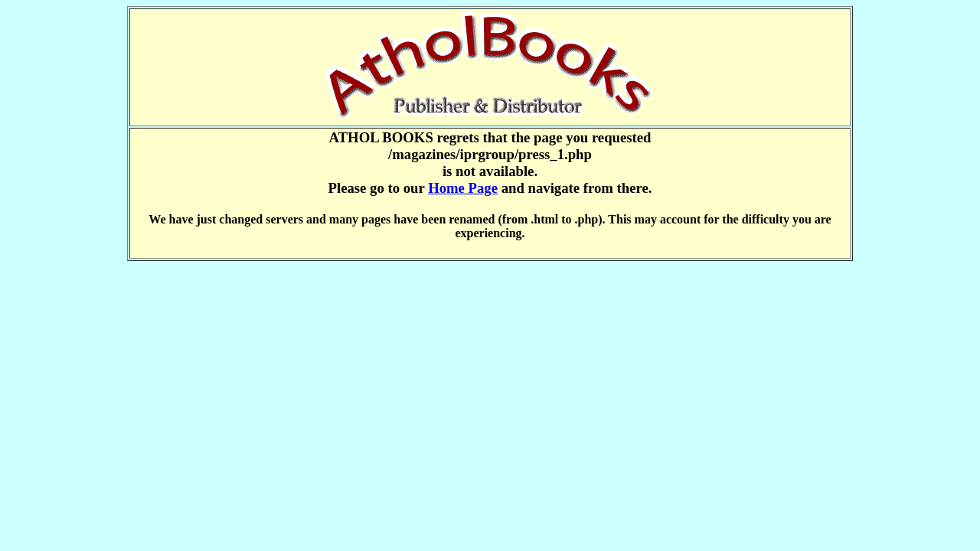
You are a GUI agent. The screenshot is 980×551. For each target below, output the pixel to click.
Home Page (463, 188)
